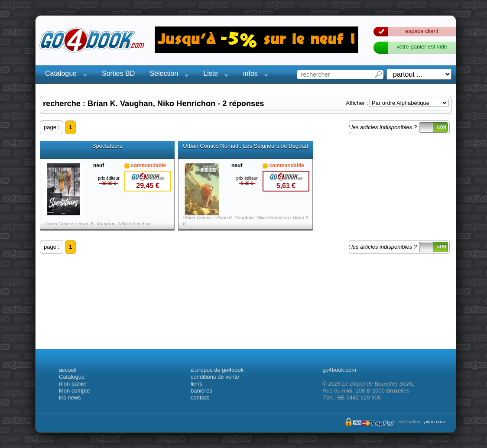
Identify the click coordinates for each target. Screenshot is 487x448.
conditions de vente (215, 377)
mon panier (73, 384)
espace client (422, 31)
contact (200, 398)
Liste (213, 75)
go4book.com (339, 370)
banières (201, 391)
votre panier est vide (422, 47)
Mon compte (75, 391)
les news (70, 398)
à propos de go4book (217, 370)
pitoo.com (435, 422)
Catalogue (63, 75)
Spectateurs (107, 146)
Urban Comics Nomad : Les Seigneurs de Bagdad (245, 146)
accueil (68, 370)
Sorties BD (118, 73)
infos (253, 75)
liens (196, 384)
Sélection (166, 75)
